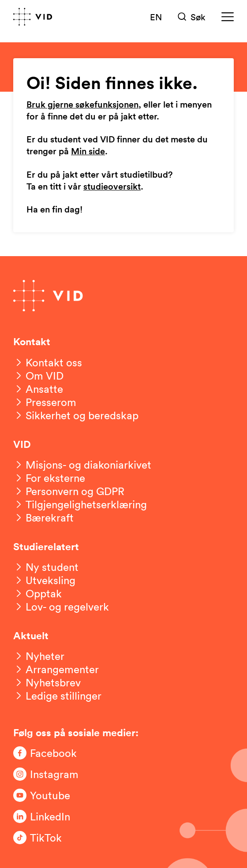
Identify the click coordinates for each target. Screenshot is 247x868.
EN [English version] (156, 17)
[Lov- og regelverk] (61, 607)
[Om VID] (38, 376)
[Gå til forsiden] (33, 17)
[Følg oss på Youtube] (49, 795)
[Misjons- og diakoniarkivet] (82, 465)
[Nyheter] (39, 656)
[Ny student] (46, 567)
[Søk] (192, 17)
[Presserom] (45, 402)
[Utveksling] (44, 580)
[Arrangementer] (56, 669)
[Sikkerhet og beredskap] (76, 415)
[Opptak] (37, 593)
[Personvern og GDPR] (69, 491)
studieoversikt (112, 187)
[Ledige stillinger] (57, 696)
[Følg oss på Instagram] (49, 774)
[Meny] (228, 17)
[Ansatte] (38, 389)
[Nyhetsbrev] (47, 682)
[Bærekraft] (43, 518)
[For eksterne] (49, 478)
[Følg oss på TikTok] (49, 838)
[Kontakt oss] (48, 362)
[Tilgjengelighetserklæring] (80, 504)
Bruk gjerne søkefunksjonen (82, 105)
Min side (88, 152)
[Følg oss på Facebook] (49, 753)
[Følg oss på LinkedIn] (49, 816)
